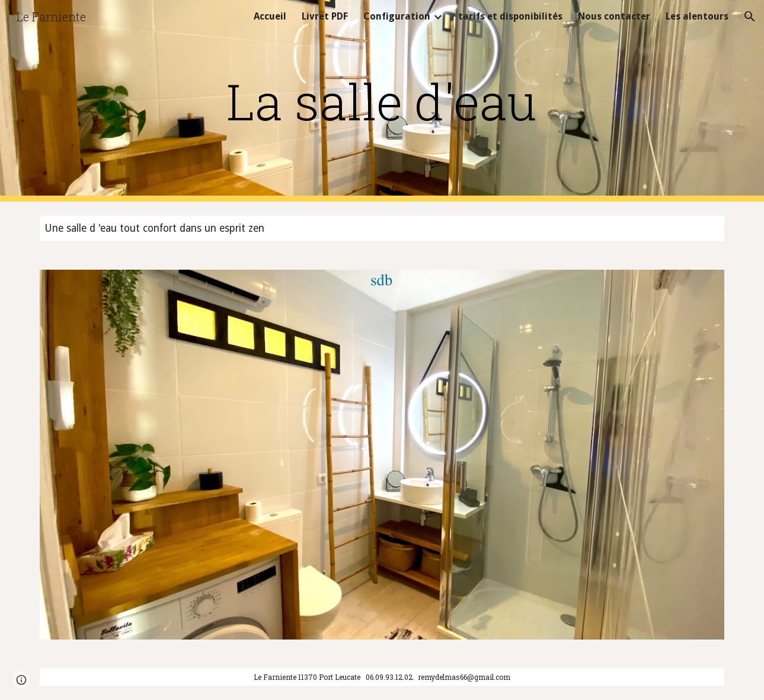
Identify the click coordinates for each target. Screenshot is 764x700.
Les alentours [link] (697, 16)
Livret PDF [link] (325, 16)
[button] (750, 17)
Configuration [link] (397, 16)
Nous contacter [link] (614, 16)
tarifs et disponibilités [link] (510, 16)
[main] (382, 101)
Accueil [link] (270, 16)
